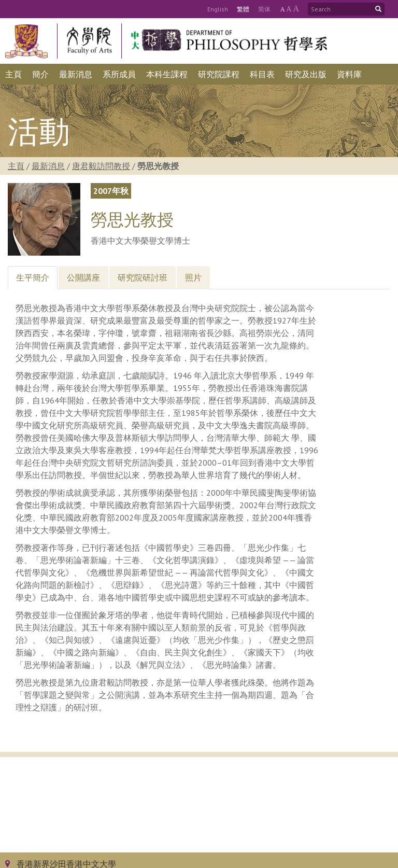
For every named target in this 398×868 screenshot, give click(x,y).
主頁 (16, 166)
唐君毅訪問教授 (101, 166)
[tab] (33, 278)
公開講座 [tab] (83, 277)
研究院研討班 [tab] (143, 277)
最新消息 (48, 166)
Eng (218, 9)
